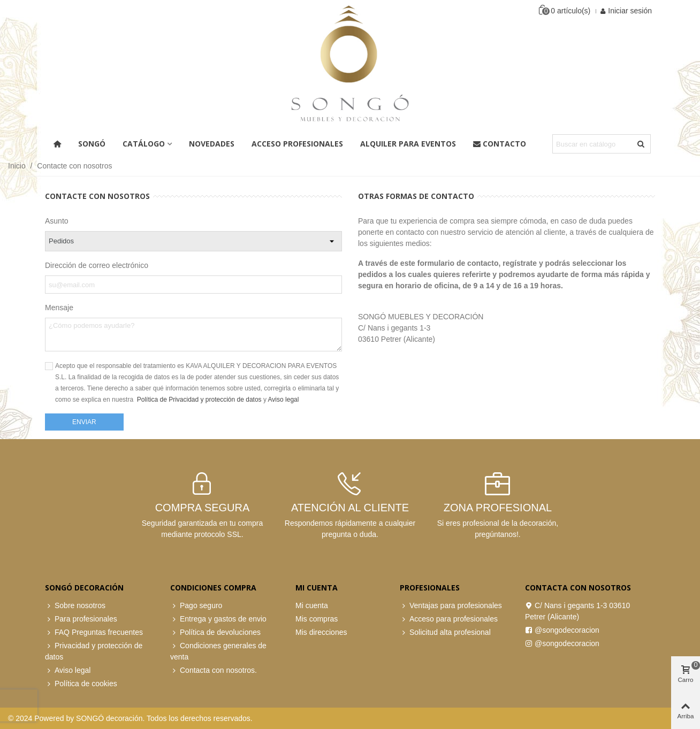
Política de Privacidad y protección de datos (200, 400)
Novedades (212, 144)
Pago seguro (196, 606)
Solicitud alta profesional (445, 632)
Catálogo (144, 144)
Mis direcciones (321, 632)
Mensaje (59, 308)
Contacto (500, 144)
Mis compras (317, 619)
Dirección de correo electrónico (97, 265)
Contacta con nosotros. (214, 670)
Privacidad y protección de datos (94, 651)
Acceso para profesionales (449, 619)
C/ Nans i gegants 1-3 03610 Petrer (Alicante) (577, 611)
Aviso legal (284, 400)
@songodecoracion (562, 630)
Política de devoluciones (215, 632)
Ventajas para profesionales (451, 606)
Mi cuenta (312, 605)
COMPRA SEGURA (203, 508)
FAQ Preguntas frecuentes (94, 632)
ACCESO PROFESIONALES (297, 144)
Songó (92, 144)
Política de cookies (81, 684)
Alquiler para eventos (408, 144)
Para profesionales (81, 619)
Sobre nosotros (75, 606)
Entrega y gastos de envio (218, 619)
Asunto (57, 221)
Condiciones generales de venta (218, 651)
